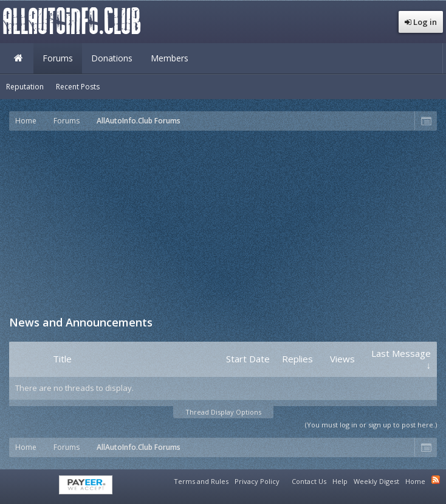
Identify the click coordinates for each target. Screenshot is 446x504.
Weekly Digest (376, 481)
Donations (112, 58)
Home (18, 58)
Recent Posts (78, 87)
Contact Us (309, 481)
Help (340, 481)
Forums (58, 58)
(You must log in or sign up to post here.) (371, 425)
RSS (436, 480)
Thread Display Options (223, 412)
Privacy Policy (257, 481)
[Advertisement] (228, 222)
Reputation (25, 87)
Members (170, 58)
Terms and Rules (201, 481)
